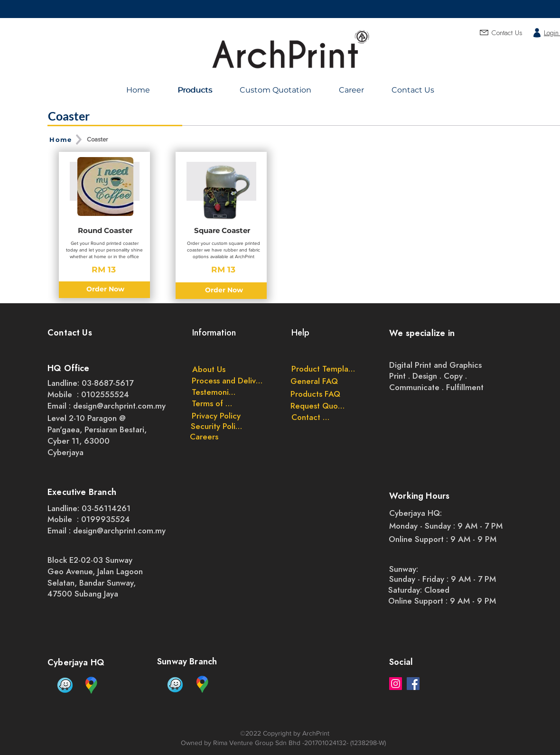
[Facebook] (413, 684)
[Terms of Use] (214, 403)
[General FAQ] (314, 381)
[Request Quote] (318, 406)
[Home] (62, 140)
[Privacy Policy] (216, 416)
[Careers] (204, 437)
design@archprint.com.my (119, 406)
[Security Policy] (217, 426)
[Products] (196, 90)
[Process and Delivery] (229, 381)
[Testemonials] (214, 392)
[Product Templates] (323, 369)
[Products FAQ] (315, 394)
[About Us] (209, 369)
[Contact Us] (310, 417)
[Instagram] (396, 684)
